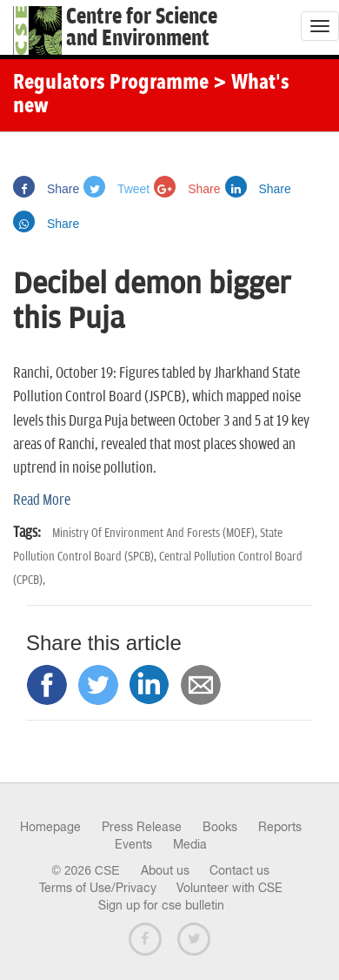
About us (165, 870)
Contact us (239, 870)
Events (133, 844)
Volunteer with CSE (229, 888)
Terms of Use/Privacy (98, 888)
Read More (42, 500)
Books (220, 827)
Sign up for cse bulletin (161, 905)
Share (46, 189)
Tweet (116, 189)
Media (190, 844)
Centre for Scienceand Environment (142, 28)
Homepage (50, 827)
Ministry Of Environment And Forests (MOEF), (156, 533)
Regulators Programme (111, 84)
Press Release (142, 827)
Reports (280, 827)
